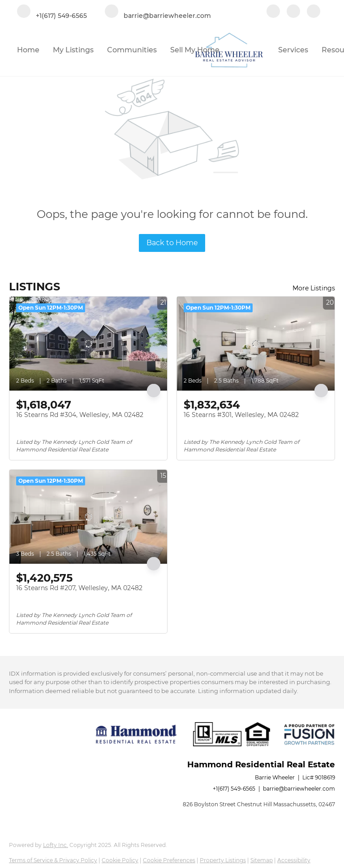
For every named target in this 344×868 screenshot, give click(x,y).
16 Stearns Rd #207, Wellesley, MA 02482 (79, 588)
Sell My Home (195, 50)
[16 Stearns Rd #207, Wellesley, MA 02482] (88, 517)
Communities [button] (132, 50)
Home (28, 50)
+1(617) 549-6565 (234, 789)
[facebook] (273, 12)
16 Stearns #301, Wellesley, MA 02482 (241, 415)
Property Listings (223, 860)
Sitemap (262, 860)
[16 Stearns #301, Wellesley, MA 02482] (256, 344)
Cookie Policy (120, 860)
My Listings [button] (73, 50)
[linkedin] (293, 12)
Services (293, 50)
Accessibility (294, 860)
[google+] (314, 12)
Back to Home (172, 243)
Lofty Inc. (56, 845)
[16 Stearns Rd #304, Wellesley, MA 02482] (88, 344)
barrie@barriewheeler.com (299, 789)
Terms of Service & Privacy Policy (53, 860)
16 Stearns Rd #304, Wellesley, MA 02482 (80, 415)
